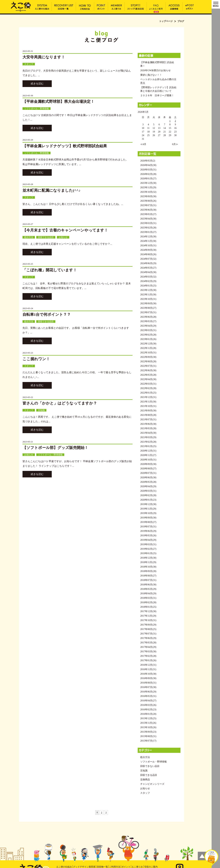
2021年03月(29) (148, 437)
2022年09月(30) (148, 357)
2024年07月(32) (148, 259)
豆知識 (41, 410)
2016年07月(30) (148, 687)
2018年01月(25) (148, 607)
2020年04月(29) (148, 486)
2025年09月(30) (148, 196)
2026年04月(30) (148, 165)
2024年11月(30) (148, 241)
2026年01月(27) (148, 179)
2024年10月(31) (148, 245)
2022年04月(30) (148, 379)
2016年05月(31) (148, 696)
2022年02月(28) (148, 388)
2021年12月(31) (148, 397)
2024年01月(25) (148, 286)
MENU (216, 4)
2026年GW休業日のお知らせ (155, 70)
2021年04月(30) (148, 433)
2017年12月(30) (148, 611)
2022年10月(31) (148, 353)
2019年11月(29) (148, 509)
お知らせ (63, 237)
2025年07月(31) (148, 205)
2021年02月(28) (148, 442)
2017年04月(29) (148, 647)
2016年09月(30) (148, 678)
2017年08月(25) (148, 629)
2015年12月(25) (148, 718)
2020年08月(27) (148, 469)
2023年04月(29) (148, 326)
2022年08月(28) (148, 361)
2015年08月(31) (148, 736)
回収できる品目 (46, 237)
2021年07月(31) (148, 419)
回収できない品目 (150, 766)
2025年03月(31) (148, 223)
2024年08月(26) (148, 254)
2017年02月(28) (148, 656)
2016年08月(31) (148, 683)
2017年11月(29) (148, 616)
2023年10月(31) (148, 299)
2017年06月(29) (148, 638)
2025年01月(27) (148, 232)
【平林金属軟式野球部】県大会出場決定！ (58, 102)
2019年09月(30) (148, 518)
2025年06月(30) (148, 210)
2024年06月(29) (148, 263)
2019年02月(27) (148, 549)
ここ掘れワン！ (36, 359)
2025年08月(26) (148, 201)
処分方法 (29, 237)
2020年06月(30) (148, 478)
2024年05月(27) (148, 268)
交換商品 (145, 780)
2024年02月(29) (148, 281)
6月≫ (175, 144)
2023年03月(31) (148, 330)
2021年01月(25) (148, 446)
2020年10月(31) (148, 460)
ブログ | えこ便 (21, 6)
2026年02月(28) (148, 174)
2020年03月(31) (148, 491)
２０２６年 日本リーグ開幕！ (157, 96)
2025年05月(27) (148, 214)
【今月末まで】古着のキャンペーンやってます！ (65, 230)
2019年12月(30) (148, 504)
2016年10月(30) (148, 674)
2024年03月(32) (148, 277)
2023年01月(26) (148, 339)
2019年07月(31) (148, 527)
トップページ (166, 21)
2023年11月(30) (148, 295)
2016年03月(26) (148, 705)
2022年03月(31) (148, 384)
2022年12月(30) (148, 344)
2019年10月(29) (148, 513)
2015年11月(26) (148, 723)
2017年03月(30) (148, 652)
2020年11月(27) (148, 455)
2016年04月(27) (148, 701)
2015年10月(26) (148, 727)
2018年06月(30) (148, 585)
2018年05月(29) (148, 589)
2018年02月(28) (148, 602)
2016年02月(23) (148, 710)
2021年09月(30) (148, 411)
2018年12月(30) (148, 558)
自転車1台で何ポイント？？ (47, 314)
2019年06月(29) (148, 531)
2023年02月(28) (148, 335)
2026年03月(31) (148, 170)
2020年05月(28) (148, 482)
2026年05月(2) (148, 161)
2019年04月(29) (148, 540)
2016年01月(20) (148, 714)
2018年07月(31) (148, 580)
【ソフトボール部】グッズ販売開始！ (55, 448)
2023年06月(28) (148, 317)
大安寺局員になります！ (44, 57)
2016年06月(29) (148, 692)
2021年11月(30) (148, 402)
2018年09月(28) (148, 571)
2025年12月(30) (148, 183)
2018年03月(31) (148, 598)
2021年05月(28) (148, 428)
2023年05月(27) (148, 321)
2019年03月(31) (148, 544)
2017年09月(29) (148, 625)
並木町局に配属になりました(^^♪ (51, 190)
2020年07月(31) (148, 473)
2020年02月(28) (148, 495)
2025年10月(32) (148, 192)
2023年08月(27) (148, 308)
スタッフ (29, 64)
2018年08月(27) (148, 576)
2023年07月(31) (148, 312)
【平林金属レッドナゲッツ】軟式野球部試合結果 (65, 146)
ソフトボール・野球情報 (37, 109)
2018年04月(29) (148, 594)
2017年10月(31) (148, 620)
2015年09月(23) (148, 732)
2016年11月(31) (148, 669)
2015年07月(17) (148, 741)
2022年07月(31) (148, 366)
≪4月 (143, 144)
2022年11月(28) (148, 348)
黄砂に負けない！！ (151, 75)
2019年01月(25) (148, 553)
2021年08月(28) (148, 415)
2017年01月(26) (148, 660)
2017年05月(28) (148, 643)
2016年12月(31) (148, 665)
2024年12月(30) (148, 237)
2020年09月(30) (148, 464)
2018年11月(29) (148, 562)
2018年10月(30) (148, 567)
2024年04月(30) (148, 272)
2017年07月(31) (148, 634)
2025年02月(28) (148, 228)
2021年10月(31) (148, 406)
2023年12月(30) (148, 290)
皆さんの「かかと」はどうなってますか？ (60, 403)
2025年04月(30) (148, 219)
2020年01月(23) (148, 500)
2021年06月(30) (148, 424)
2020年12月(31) (148, 451)
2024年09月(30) (148, 250)
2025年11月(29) (148, 187)
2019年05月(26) (148, 536)
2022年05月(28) (148, 375)
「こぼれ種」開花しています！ (50, 270)
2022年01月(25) (148, 393)
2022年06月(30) (148, 370)
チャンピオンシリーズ (152, 784)
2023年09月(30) (148, 303)
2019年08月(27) (148, 522)
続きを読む (37, 84)
